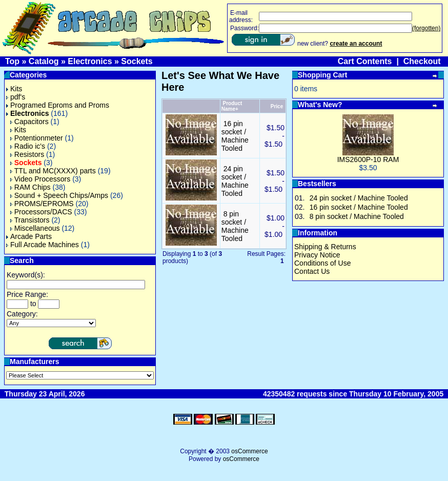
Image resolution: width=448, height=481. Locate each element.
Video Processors (40, 179)
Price (277, 106)
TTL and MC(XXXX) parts (53, 171)
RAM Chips (30, 187)
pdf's (16, 97)
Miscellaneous (35, 228)
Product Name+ (232, 106)
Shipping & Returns (325, 247)
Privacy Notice (317, 255)
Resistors (27, 154)
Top (12, 61)
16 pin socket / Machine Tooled (235, 136)
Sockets (137, 61)
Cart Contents (365, 61)
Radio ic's (28, 146)
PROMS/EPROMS (42, 204)
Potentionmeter (37, 138)
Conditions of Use (323, 263)
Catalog (44, 61)
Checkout (422, 61)
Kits (14, 89)
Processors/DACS (41, 212)
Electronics (90, 61)
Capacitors (29, 122)
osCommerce (249, 451)
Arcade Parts (29, 236)
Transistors (30, 220)
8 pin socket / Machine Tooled (235, 226)
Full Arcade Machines (43, 245)
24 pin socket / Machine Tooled (235, 181)
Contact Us (312, 271)
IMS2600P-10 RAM (368, 159)
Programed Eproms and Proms (58, 105)
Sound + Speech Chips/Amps (59, 195)
